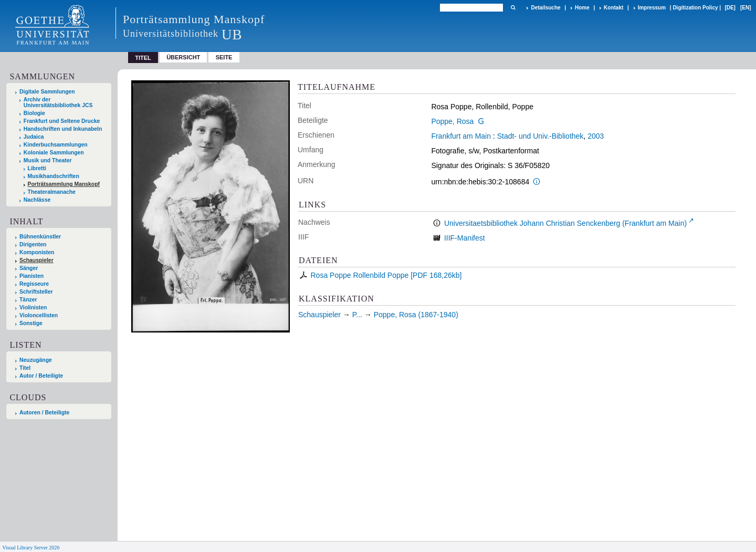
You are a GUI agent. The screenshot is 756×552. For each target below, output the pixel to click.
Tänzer (28, 300)
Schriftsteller (36, 292)
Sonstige (31, 323)
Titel (25, 368)
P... (357, 315)
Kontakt (613, 8)
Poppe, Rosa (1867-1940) (416, 315)
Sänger (29, 268)
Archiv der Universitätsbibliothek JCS (58, 102)
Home (582, 8)
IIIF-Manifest (465, 238)
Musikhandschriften (54, 176)
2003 (596, 136)
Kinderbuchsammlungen (56, 145)
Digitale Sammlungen (47, 92)
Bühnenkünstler (40, 237)
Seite (224, 57)
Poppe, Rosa (452, 121)
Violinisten (33, 308)
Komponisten (37, 252)
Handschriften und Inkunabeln (63, 129)
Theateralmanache (52, 192)
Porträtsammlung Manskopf (64, 184)
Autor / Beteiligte (41, 376)
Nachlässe (37, 200)
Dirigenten (33, 244)
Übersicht (183, 57)
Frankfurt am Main (461, 136)
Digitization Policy (695, 8)
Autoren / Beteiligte (44, 413)
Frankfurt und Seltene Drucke (62, 121)
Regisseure (34, 284)
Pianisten (31, 276)
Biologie (34, 113)
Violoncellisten (39, 315)
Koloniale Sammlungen (54, 153)
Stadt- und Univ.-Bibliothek (540, 136)
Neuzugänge (36, 360)
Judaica (34, 137)
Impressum (652, 8)
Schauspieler (36, 260)
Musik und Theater (48, 160)
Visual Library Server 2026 (31, 548)
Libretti (37, 168)
